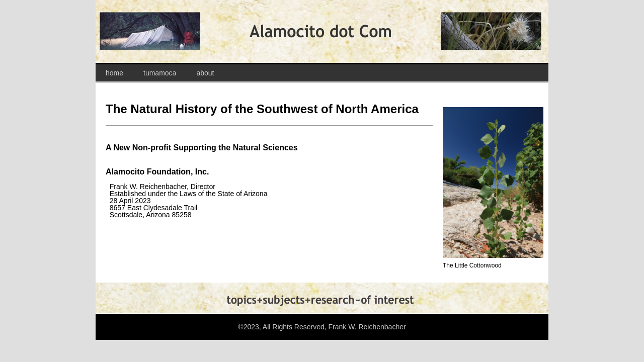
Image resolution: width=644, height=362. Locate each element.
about (205, 73)
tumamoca (160, 73)
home (114, 73)
